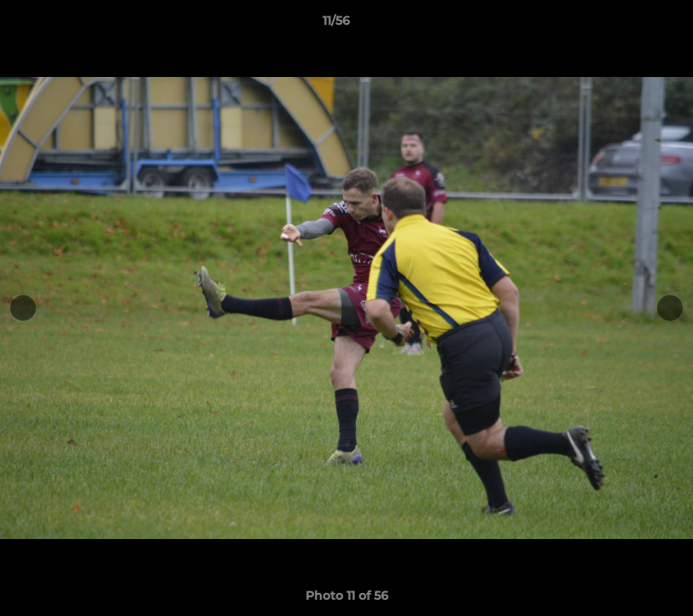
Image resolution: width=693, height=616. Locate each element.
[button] (621, 25)
